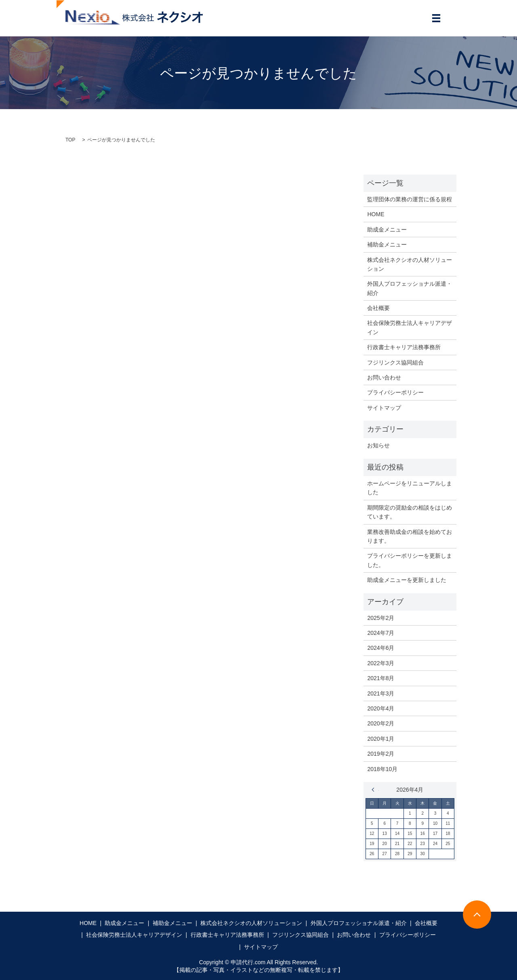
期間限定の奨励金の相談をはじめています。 (410, 512)
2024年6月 (381, 648)
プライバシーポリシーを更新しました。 (410, 560)
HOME (376, 214)
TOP (70, 140)
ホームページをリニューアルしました (410, 488)
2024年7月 (381, 633)
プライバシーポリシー (395, 392)
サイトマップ (384, 408)
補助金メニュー (387, 244)
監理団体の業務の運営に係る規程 (410, 199)
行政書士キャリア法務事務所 (404, 347)
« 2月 (375, 790)
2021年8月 (381, 678)
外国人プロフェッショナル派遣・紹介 (410, 288)
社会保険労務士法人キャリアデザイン (410, 327)
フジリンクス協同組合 (395, 362)
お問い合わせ (384, 377)
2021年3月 (381, 693)
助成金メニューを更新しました (407, 580)
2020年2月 (381, 723)
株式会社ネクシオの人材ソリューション (410, 264)
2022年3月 (381, 663)
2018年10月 (382, 769)
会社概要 (378, 308)
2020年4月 (381, 708)
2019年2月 (381, 754)
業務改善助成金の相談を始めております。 (410, 536)
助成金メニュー (387, 230)
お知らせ (378, 445)
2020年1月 (381, 739)
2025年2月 (381, 618)
